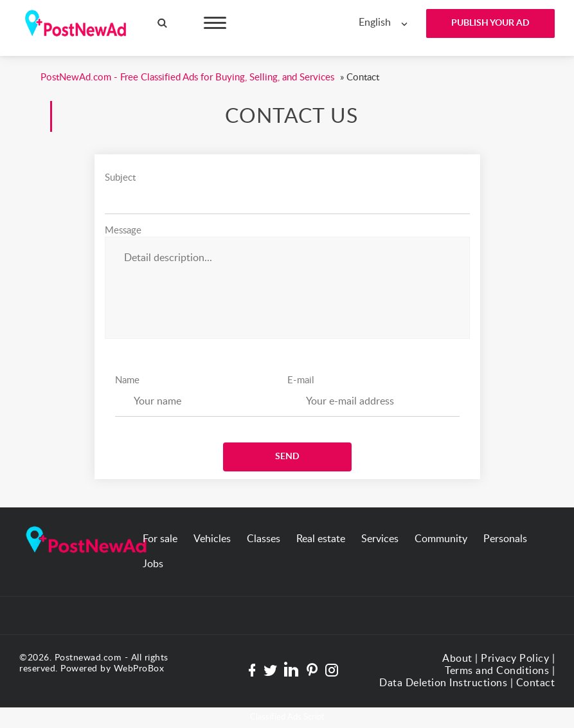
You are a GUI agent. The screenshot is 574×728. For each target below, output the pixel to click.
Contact (536, 683)
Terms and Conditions (497, 671)
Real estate (321, 539)
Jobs (153, 564)
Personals (505, 539)
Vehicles (212, 539)
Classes (264, 539)
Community (441, 539)
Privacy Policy (515, 659)
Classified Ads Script (287, 717)
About (457, 659)
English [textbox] (375, 23)
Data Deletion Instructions (443, 683)
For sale (160, 539)
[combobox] (386, 23)
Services (380, 539)
